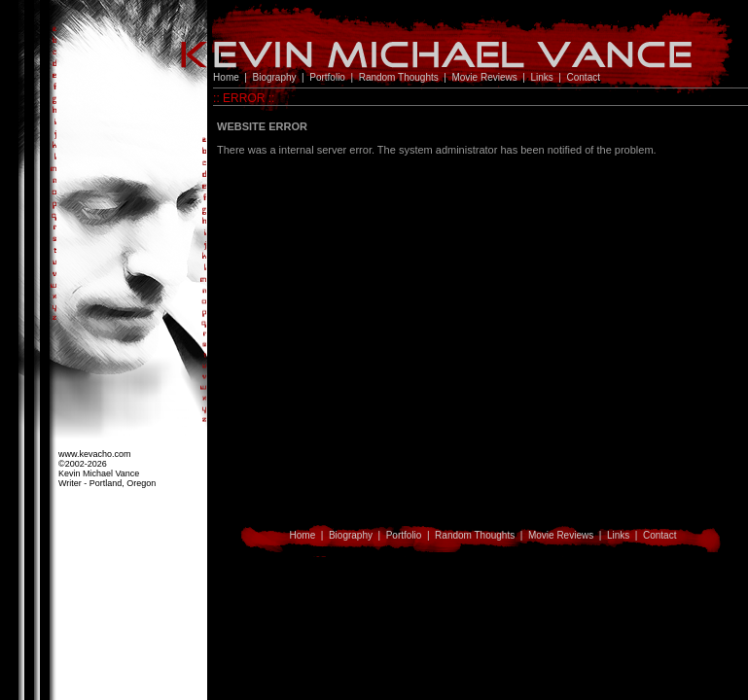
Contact (584, 77)
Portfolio (327, 77)
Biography (275, 77)
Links (541, 77)
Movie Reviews (484, 77)
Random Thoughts (399, 77)
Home (226, 77)
